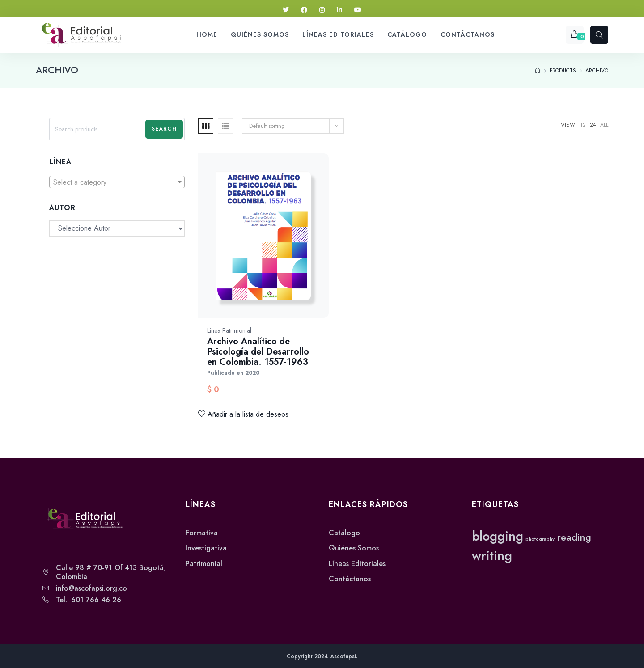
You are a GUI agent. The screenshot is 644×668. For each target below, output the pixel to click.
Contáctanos (350, 579)
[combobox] (117, 182)
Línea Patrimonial (229, 330)
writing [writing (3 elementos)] (492, 556)
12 (583, 125)
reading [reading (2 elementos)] (574, 537)
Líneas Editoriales (357, 564)
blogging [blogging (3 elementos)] (498, 536)
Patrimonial (204, 564)
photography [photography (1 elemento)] (540, 539)
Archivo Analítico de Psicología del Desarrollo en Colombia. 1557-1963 (258, 352)
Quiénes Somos (354, 548)
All (604, 125)
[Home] (538, 71)
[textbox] (117, 182)
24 (593, 125)
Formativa (202, 533)
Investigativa (206, 548)
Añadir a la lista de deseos (243, 414)
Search (164, 129)
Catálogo (344, 533)
